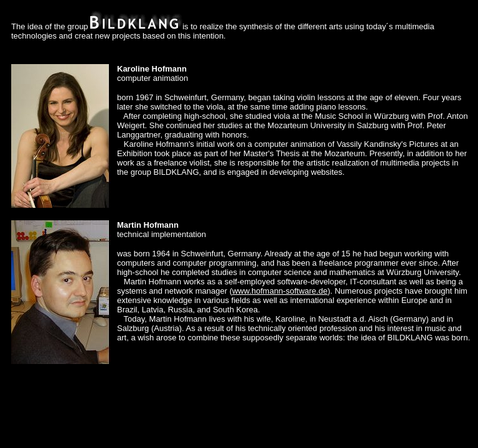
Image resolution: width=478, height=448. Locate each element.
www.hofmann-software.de (280, 291)
